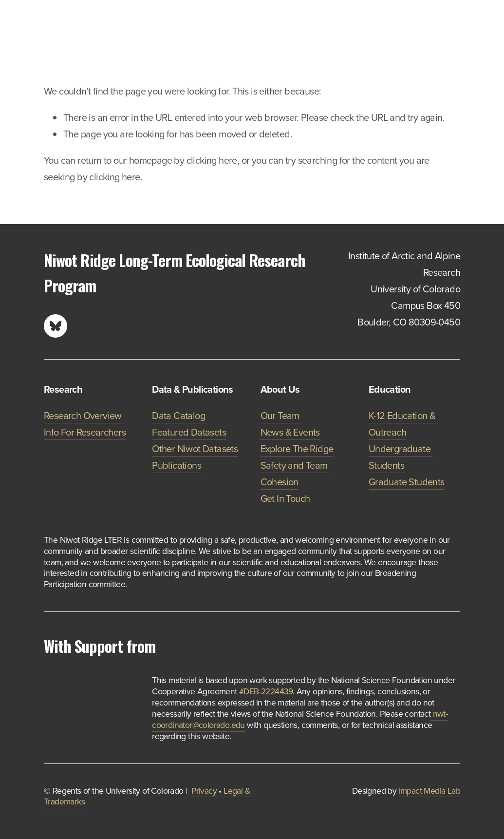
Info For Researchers (85, 432)
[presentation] (55, 686)
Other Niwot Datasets (195, 448)
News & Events (290, 432)
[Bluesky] (56, 326)
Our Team (280, 415)
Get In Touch (285, 498)
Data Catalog (178, 415)
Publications (177, 465)
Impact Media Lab (429, 791)
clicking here (212, 160)
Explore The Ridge (297, 448)
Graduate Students (407, 482)
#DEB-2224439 (266, 691)
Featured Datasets (189, 432)
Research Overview (83, 415)
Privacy (204, 791)
